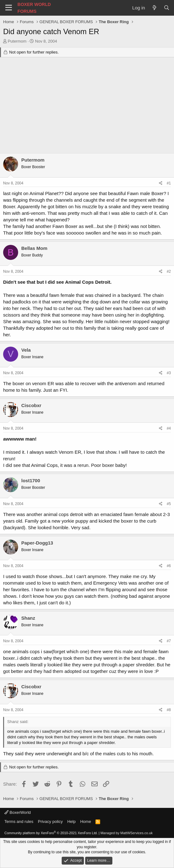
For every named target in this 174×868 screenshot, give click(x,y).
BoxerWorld (18, 812)
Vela (26, 350)
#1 (169, 183)
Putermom (17, 41)
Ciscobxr (31, 405)
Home (86, 821)
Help (72, 821)
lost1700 (31, 480)
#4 (169, 428)
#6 (169, 566)
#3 (169, 373)
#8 (169, 710)
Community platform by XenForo (51, 833)
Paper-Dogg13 (37, 543)
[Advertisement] (87, 106)
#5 (169, 504)
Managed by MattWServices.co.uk (127, 833)
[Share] (161, 183)
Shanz (28, 618)
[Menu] (9, 8)
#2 (169, 271)
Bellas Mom (34, 248)
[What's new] (154, 8)
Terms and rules (19, 821)
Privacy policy (50, 821)
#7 (169, 641)
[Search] (167, 8)
